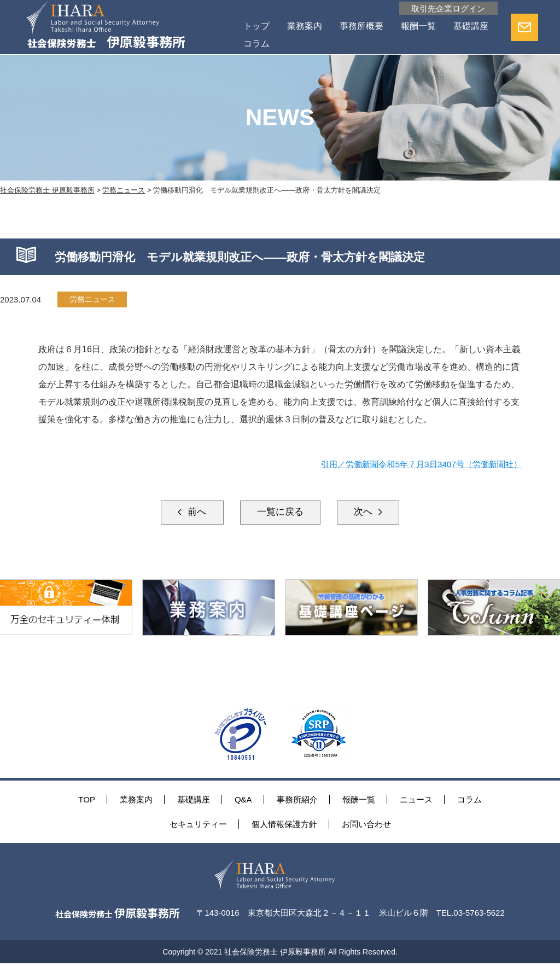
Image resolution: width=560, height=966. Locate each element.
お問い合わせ (366, 826)
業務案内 (303, 27)
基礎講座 (259, 44)
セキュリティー (198, 826)
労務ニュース (95, 299)
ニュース (416, 801)
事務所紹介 (297, 801)
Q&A (243, 801)
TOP (87, 801)
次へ (373, 513)
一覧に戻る (280, 513)
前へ (187, 513)
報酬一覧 (417, 27)
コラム (307, 44)
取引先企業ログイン (445, 8)
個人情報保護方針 (284, 826)
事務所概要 (360, 27)
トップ (255, 27)
